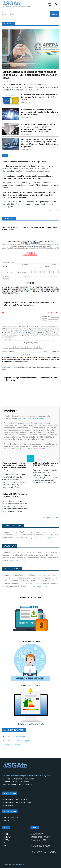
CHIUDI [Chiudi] (30, 458)
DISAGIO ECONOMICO (12, 569)
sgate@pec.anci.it (37, 418)
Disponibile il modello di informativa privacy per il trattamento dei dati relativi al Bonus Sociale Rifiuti (40, 112)
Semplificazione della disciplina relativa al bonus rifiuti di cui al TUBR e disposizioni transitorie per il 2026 (30, 75)
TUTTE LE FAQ (54, 211)
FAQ (5, 156)
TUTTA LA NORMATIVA (51, 518)
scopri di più (50, 537)
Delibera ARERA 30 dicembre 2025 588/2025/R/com (45, 464)
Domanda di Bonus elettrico (16, 737)
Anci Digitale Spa (18, 864)
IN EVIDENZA (9, 24)
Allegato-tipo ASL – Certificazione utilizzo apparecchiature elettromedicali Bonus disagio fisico (28, 304)
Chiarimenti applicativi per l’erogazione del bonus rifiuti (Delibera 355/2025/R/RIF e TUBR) (40, 97)
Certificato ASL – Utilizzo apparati (18, 741)
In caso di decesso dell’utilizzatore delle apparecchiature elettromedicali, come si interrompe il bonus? (28, 177)
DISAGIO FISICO (10, 546)
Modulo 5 (23, 418)
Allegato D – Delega (13, 745)
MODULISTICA (9, 219)
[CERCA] (54, 14)
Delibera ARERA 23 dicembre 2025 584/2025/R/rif (15, 495)
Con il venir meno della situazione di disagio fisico (24, 162)
